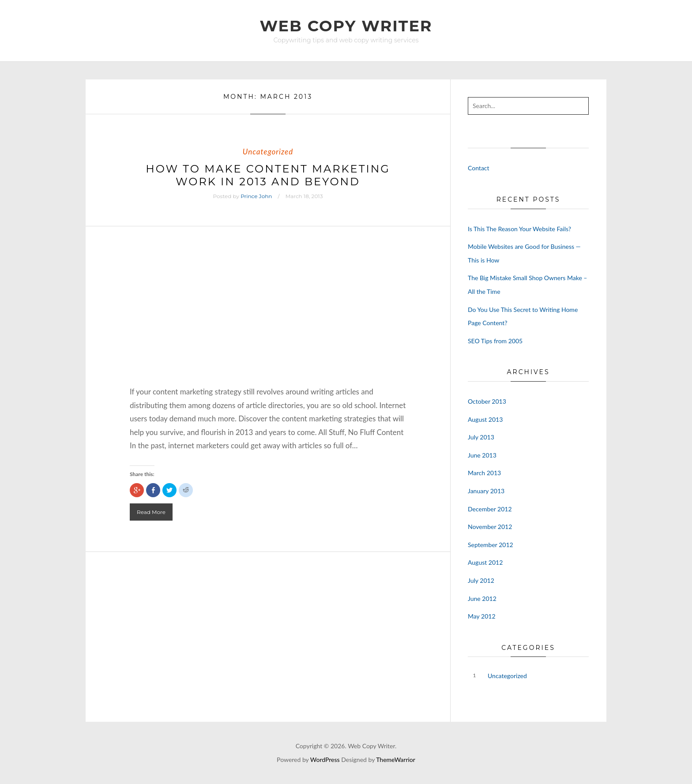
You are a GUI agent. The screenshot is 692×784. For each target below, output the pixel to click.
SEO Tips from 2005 (495, 341)
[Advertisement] (268, 319)
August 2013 (485, 419)
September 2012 (491, 545)
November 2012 (490, 527)
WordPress (325, 760)
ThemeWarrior (396, 760)
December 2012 (490, 509)
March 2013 (484, 473)
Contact (479, 168)
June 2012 (482, 598)
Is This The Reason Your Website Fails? (519, 229)
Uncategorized (268, 152)
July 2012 (481, 580)
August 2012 (485, 562)
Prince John (256, 196)
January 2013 (486, 491)
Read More (151, 512)
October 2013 (487, 401)
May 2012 (482, 616)
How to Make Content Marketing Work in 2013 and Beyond (268, 175)
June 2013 (482, 455)
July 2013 (481, 437)
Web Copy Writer (346, 26)
